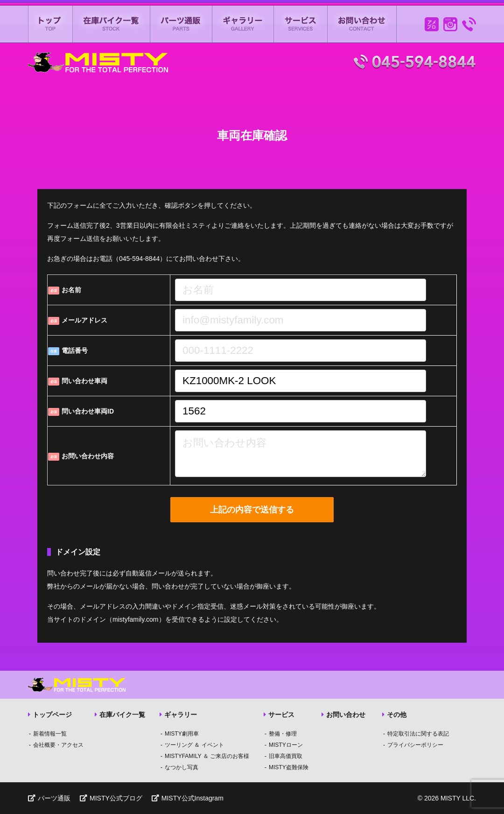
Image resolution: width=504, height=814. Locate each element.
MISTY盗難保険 (289, 767)
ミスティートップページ (50, 24)
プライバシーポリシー (415, 745)
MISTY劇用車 (182, 734)
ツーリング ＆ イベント (194, 745)
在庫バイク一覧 (112, 24)
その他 (394, 715)
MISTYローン (286, 745)
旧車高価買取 (286, 756)
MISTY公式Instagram (188, 798)
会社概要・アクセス (58, 745)
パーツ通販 (181, 24)
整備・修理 (283, 734)
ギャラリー (243, 24)
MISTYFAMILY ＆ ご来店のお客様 (207, 756)
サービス (301, 24)
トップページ (50, 715)
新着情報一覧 (50, 734)
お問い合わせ (362, 24)
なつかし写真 (182, 767)
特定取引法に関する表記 (418, 734)
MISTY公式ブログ (111, 798)
